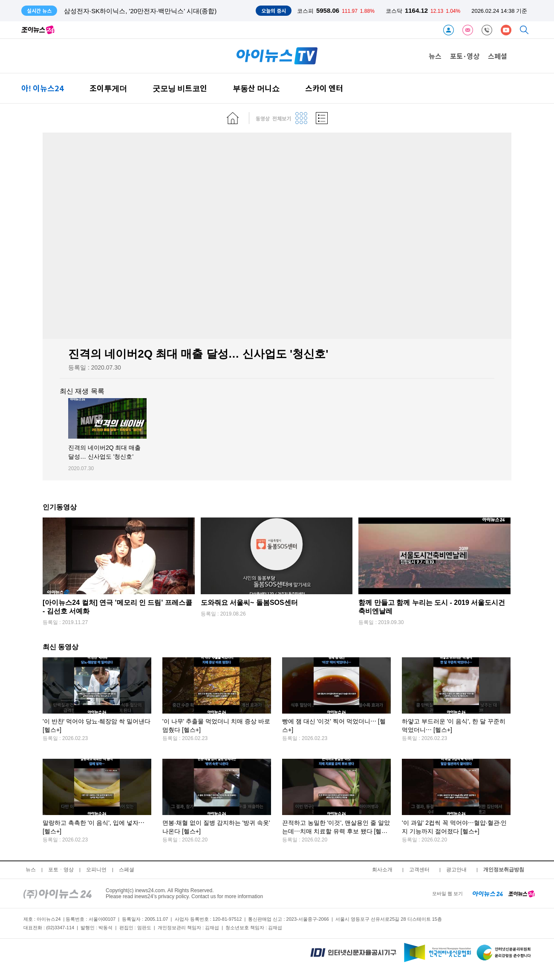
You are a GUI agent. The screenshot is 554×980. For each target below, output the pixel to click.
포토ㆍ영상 (61, 870)
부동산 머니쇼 (256, 88)
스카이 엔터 (324, 88)
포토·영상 (465, 56)
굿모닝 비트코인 (180, 88)
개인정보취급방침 (504, 870)
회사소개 (382, 870)
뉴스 (435, 56)
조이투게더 (108, 88)
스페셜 (498, 56)
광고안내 (456, 870)
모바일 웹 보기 (447, 893)
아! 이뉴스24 (43, 88)
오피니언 (96, 870)
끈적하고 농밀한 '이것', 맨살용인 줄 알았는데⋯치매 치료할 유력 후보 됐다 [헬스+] (336, 831)
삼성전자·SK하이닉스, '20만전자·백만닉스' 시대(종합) (140, 11)
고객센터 (419, 870)
